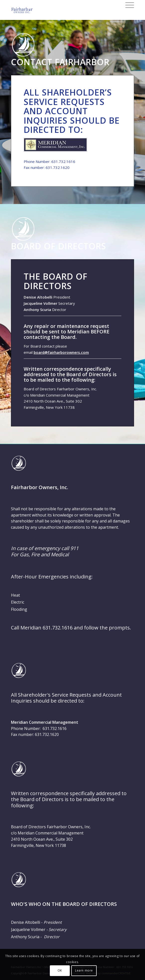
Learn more (84, 970)
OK (60, 970)
